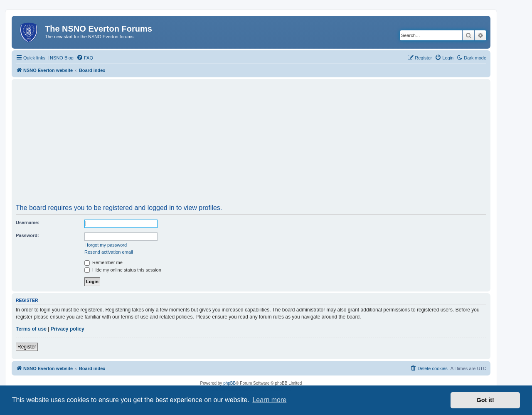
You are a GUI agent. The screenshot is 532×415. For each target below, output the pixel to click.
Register (27, 347)
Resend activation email (109, 252)
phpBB (229, 383)
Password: (27, 235)
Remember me (103, 262)
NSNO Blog (62, 58)
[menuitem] (85, 58)
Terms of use (31, 329)
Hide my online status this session (123, 270)
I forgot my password (106, 245)
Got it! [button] (485, 400)
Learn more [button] (269, 400)
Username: (28, 222)
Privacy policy (68, 329)
